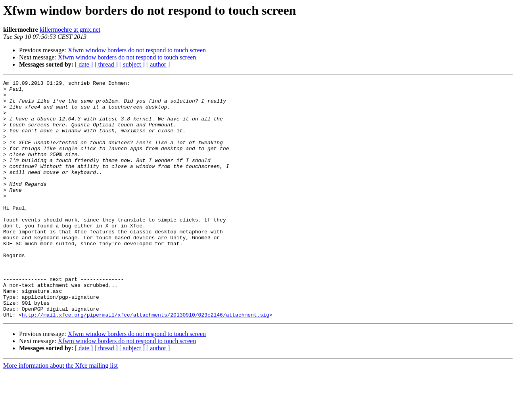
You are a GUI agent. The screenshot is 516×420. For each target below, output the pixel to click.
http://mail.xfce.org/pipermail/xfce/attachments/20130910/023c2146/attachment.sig (146, 362)
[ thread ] (106, 64)
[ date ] (84, 64)
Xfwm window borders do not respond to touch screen (137, 50)
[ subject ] (132, 64)
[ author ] (158, 64)
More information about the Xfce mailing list (60, 413)
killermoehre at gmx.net (70, 30)
